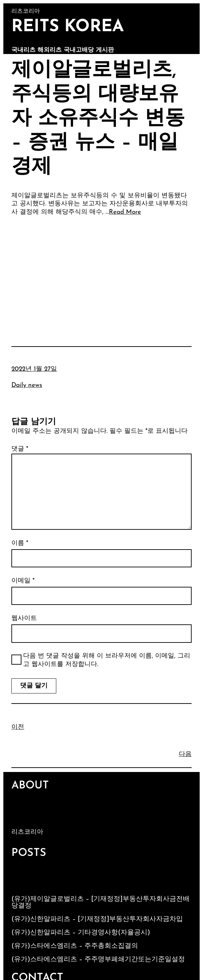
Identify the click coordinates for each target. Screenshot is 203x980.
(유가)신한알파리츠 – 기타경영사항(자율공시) (81, 933)
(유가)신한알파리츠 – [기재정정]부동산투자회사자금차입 (97, 919)
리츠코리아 (27, 832)
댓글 (20, 449)
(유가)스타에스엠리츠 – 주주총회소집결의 (75, 946)
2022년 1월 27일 (34, 369)
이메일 (23, 581)
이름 (20, 543)
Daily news (27, 385)
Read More (125, 212)
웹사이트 (24, 618)
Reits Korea (68, 27)
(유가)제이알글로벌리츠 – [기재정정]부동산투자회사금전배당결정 (100, 902)
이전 (18, 727)
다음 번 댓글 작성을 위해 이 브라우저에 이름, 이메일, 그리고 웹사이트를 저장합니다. (107, 660)
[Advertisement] (101, 272)
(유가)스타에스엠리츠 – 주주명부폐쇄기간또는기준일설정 (98, 960)
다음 (185, 754)
